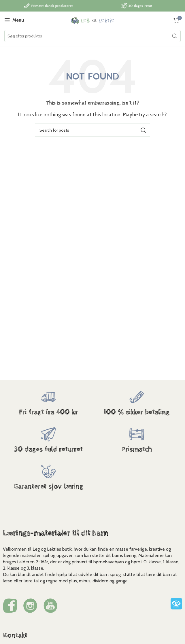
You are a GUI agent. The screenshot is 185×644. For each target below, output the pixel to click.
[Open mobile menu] (14, 20)
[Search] (92, 36)
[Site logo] (92, 20)
